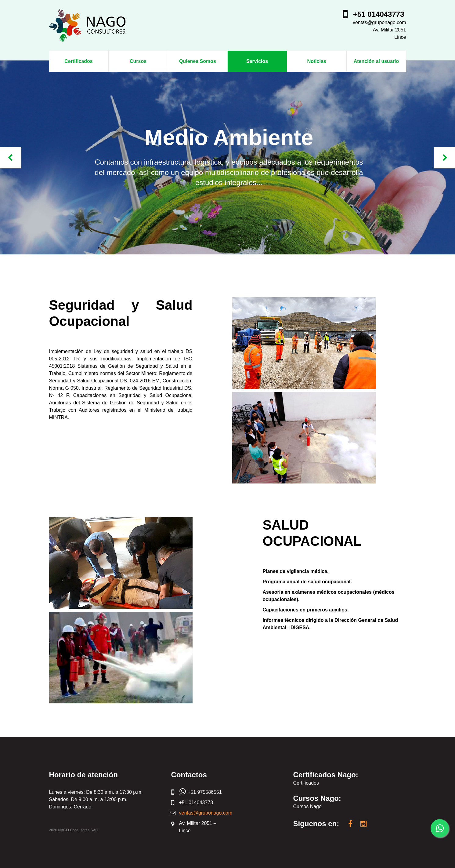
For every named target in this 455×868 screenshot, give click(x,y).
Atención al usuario (376, 61)
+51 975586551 (200, 792)
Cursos (138, 61)
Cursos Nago (307, 806)
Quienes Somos (198, 61)
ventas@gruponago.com (379, 22)
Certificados (78, 61)
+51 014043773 (379, 14)
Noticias (316, 61)
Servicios (257, 61)
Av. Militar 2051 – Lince (198, 827)
